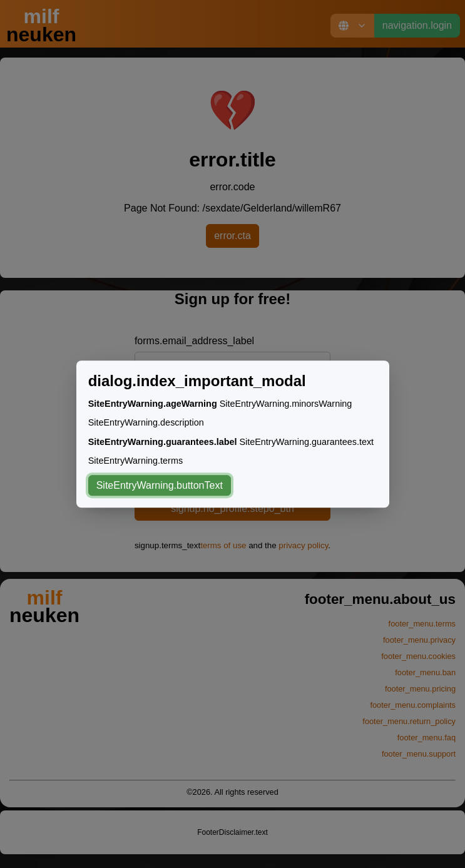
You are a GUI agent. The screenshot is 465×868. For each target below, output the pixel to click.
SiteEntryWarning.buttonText (160, 485)
